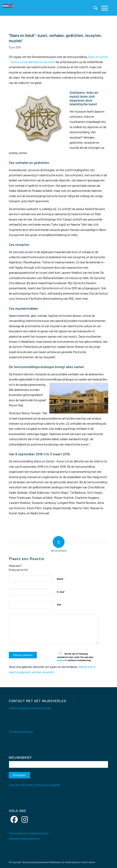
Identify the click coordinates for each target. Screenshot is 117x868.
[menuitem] (94, 8)
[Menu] (103, 8)
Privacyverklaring (21, 732)
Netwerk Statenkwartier (24, 839)
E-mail (61, 592)
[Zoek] (94, 8)
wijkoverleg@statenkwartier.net (30, 708)
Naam (61, 579)
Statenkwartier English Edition (29, 833)
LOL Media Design (70, 862)
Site (59, 605)
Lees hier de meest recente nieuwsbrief (34, 785)
